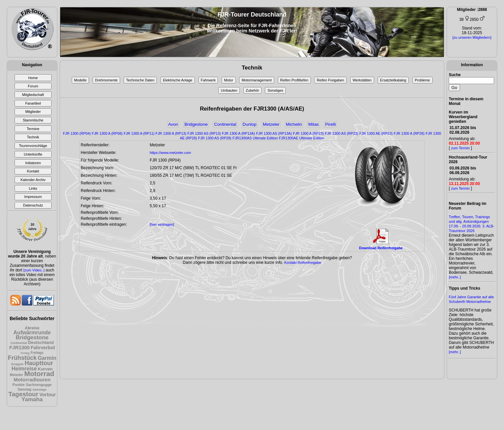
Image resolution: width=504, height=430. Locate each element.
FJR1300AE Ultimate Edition (301, 138)
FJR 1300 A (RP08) (107, 133)
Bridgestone (32, 337)
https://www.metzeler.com (170, 153)
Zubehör (252, 90)
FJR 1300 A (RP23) (308, 133)
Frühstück (22, 358)
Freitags (37, 353)
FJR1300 (20, 347)
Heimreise (24, 369)
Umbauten (229, 90)
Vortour (48, 395)
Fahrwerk (208, 80)
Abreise (32, 328)
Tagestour (23, 394)
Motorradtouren (32, 380)
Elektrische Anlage (178, 80)
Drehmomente (106, 80)
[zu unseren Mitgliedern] (472, 37)
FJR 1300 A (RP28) (409, 133)
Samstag (24, 389)
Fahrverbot (43, 348)
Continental (19, 343)
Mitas (314, 124)
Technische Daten (140, 80)
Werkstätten (362, 80)
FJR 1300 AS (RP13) (204, 133)
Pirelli (330, 124)
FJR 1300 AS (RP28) (215, 138)
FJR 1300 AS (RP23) (341, 133)
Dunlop (250, 124)
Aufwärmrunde (32, 333)
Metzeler (17, 375)
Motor (229, 80)
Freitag (25, 353)
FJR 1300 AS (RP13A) (274, 133)
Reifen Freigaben (331, 80)
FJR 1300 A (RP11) (139, 133)
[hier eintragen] (162, 224)
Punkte (19, 385)
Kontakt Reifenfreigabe (303, 263)
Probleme (422, 80)
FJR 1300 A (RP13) (171, 133)
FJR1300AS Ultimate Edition (255, 138)
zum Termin (461, 148)
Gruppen (18, 364)
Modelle (80, 80)
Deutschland (41, 342)
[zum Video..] (34, 270)
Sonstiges (275, 90)
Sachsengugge (39, 385)
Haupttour (39, 363)
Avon (173, 124)
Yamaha (32, 399)
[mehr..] (455, 277)
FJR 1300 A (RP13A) (238, 133)
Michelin (294, 124)
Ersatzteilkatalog (393, 80)
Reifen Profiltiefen (294, 80)
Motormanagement (257, 80)
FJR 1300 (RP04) (77, 133)
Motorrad (39, 374)
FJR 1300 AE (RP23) (376, 133)
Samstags (40, 390)
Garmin (47, 358)
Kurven (45, 369)
